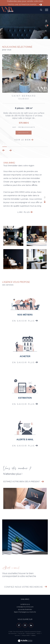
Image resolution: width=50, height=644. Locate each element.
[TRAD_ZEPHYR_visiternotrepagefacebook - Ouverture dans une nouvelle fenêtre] (19, 625)
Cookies (33, 635)
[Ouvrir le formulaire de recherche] (41, 10)
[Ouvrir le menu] (47, 10)
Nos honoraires (12, 633)
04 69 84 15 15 (25, 604)
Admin (39, 633)
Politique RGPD (26, 635)
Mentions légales (31, 633)
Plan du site (21, 633)
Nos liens (17, 635)
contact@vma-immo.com (25, 607)
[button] (10, 150)
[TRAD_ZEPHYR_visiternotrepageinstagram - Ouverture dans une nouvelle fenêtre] (25, 625)
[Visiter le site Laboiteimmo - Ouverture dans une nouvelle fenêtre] (25, 639)
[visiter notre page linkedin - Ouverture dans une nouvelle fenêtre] (31, 625)
